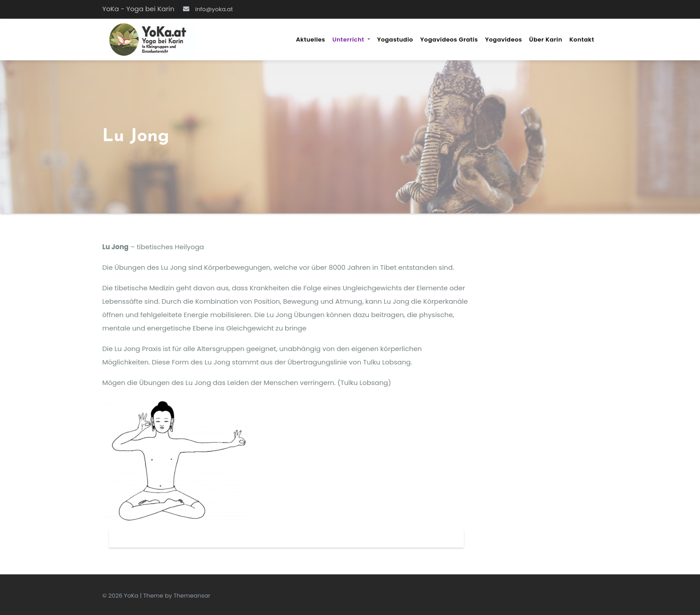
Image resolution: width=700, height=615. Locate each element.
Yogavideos (504, 40)
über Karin (546, 40)
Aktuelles (310, 40)
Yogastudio (395, 40)
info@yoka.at (208, 9)
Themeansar (192, 596)
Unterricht (351, 40)
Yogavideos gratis (449, 40)
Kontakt (582, 40)
